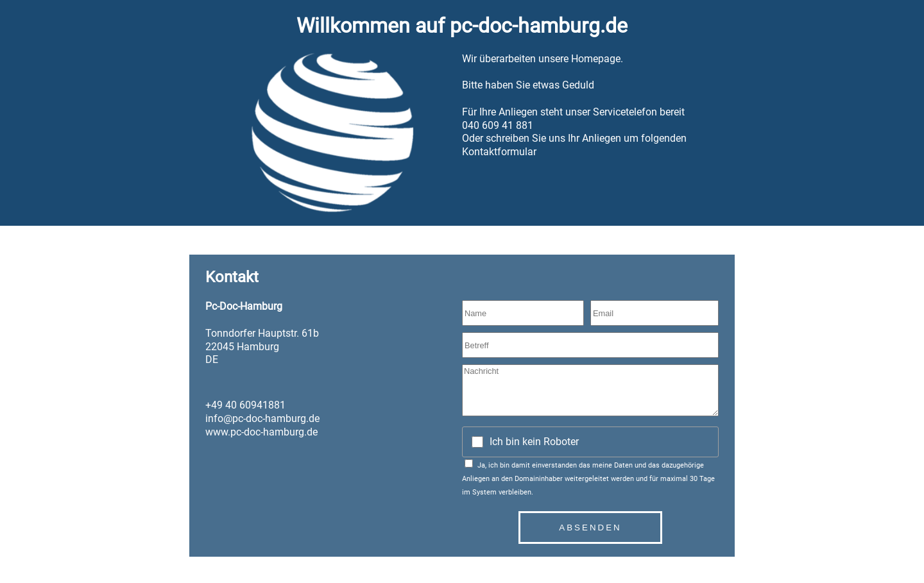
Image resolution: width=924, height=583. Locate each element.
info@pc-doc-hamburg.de (262, 418)
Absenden (590, 528)
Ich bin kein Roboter (534, 442)
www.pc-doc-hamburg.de (261, 432)
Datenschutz (218, 561)
